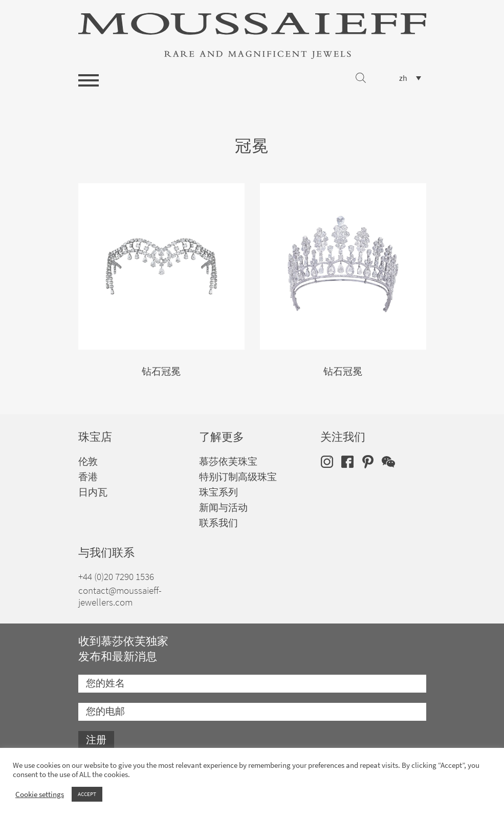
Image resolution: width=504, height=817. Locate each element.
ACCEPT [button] (87, 794)
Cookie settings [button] (40, 794)
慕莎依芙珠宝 (228, 461)
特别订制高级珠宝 (238, 477)
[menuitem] (410, 78)
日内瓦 (93, 492)
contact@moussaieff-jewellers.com (120, 596)
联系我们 (218, 523)
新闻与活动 (223, 508)
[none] (410, 78)
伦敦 (88, 461)
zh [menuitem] (403, 78)
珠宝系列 (218, 492)
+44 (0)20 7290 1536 (116, 577)
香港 (88, 477)
